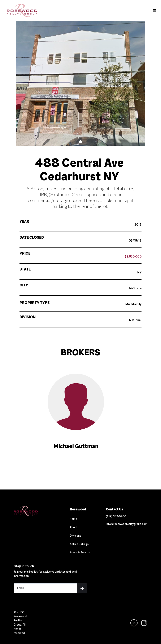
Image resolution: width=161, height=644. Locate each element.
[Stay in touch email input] (45, 588)
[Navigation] (34, 511)
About (74, 528)
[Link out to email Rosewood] (127, 524)
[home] (20, 10)
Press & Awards (80, 553)
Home (73, 519)
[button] (155, 10)
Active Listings (79, 544)
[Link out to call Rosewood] (116, 517)
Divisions (75, 536)
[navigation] (144, 623)
